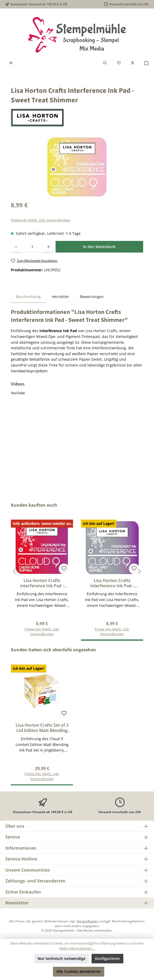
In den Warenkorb (99, 247)
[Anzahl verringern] (16, 247)
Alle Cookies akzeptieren (79, 971)
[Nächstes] (139, 571)
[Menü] (11, 63)
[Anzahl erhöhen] (49, 247)
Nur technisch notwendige (62, 958)
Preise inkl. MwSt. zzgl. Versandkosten (40, 220)
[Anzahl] (32, 247)
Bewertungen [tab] (92, 297)
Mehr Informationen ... (77, 948)
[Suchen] (105, 63)
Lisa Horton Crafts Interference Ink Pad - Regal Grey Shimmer (112, 583)
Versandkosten (87, 921)
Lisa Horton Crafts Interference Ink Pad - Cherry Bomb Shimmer (42, 583)
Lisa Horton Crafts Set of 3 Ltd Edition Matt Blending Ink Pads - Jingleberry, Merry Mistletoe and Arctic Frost (42, 728)
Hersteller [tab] (60, 297)
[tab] (28, 297)
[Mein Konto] (133, 63)
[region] (77, 167)
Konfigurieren (107, 958)
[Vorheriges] (15, 571)
